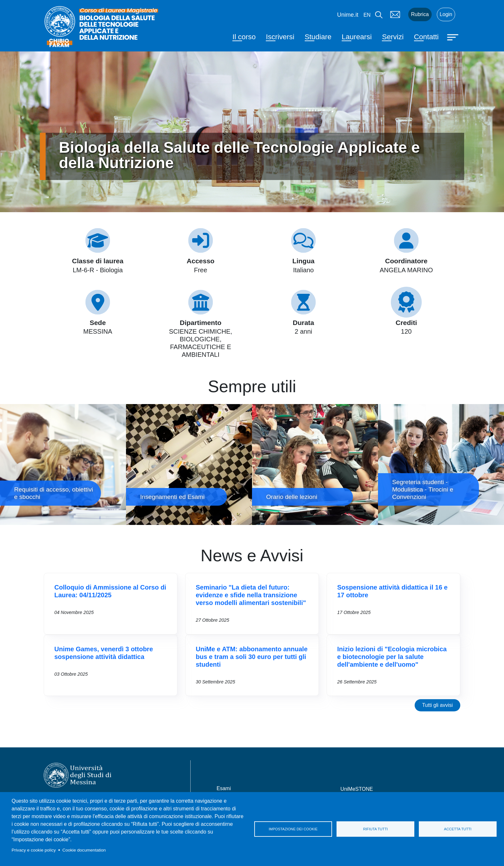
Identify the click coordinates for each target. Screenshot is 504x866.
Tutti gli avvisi (437, 705)
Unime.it (348, 15)
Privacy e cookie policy (34, 850)
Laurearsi (357, 37)
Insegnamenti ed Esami (189, 465)
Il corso (244, 37)
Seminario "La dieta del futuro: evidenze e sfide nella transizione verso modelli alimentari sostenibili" (251, 595)
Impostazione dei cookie (293, 829)
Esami (224, 788)
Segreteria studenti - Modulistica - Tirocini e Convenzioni (441, 465)
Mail (395, 14)
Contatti (426, 37)
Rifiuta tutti (376, 829)
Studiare (318, 37)
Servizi (393, 37)
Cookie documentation (84, 850)
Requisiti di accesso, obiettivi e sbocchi (63, 465)
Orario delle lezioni (315, 465)
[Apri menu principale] (454, 37)
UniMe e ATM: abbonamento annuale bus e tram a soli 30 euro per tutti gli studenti (252, 657)
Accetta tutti (458, 829)
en (367, 15)
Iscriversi (280, 37)
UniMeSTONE (357, 789)
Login (446, 14)
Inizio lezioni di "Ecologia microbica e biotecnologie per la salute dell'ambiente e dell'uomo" (392, 657)
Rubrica (420, 14)
